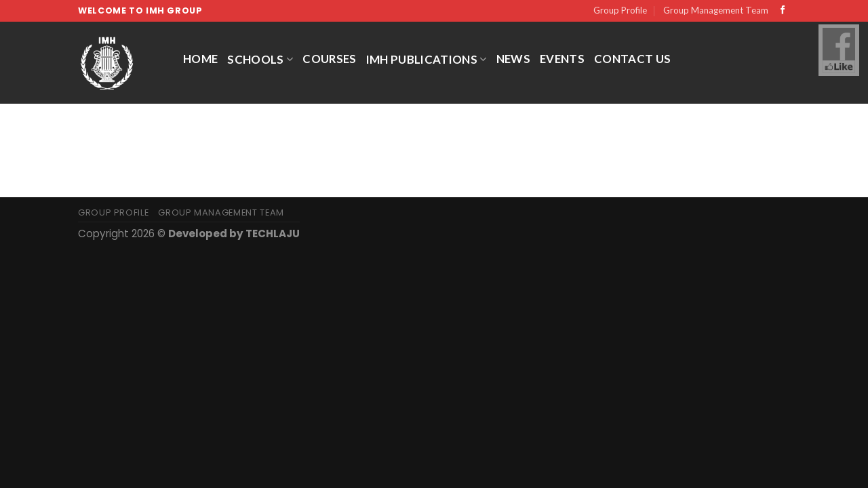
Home (200, 59)
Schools (260, 59)
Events (562, 59)
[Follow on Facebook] (783, 11)
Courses (329, 59)
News (513, 59)
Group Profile (620, 10)
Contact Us (632, 59)
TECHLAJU (273, 233)
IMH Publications (427, 59)
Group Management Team (716, 10)
